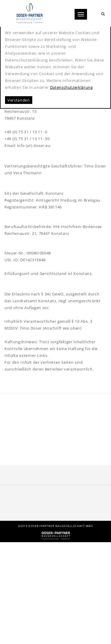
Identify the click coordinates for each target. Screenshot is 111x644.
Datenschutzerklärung (71, 87)
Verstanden (19, 100)
